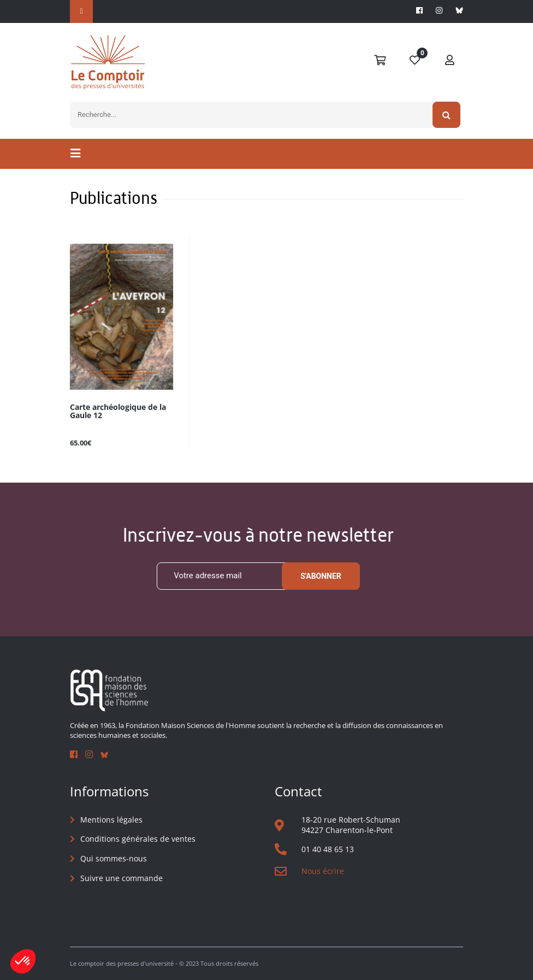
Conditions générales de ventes (138, 839)
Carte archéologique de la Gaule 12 (118, 412)
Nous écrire (323, 871)
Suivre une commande (122, 878)
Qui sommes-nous (114, 858)
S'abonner (321, 576)
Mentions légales (111, 820)
